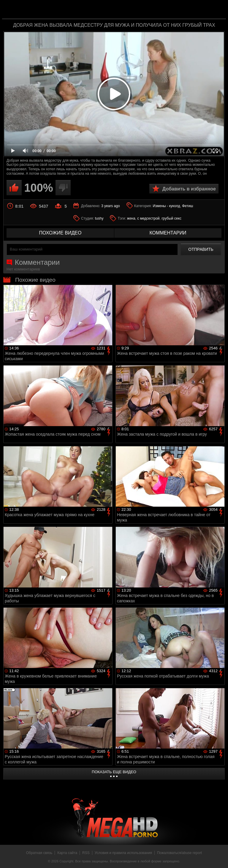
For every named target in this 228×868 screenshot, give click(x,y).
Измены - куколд (166, 206)
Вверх (219, 857)
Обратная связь (39, 853)
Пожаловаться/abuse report (179, 853)
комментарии (168, 233)
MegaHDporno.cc (126, 10)
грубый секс (171, 218)
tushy (99, 218)
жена (131, 218)
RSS (86, 853)
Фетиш (187, 206)
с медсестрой (148, 218)
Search (217, 10)
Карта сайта (67, 853)
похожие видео (60, 233)
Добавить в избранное (189, 189)
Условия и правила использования (123, 853)
